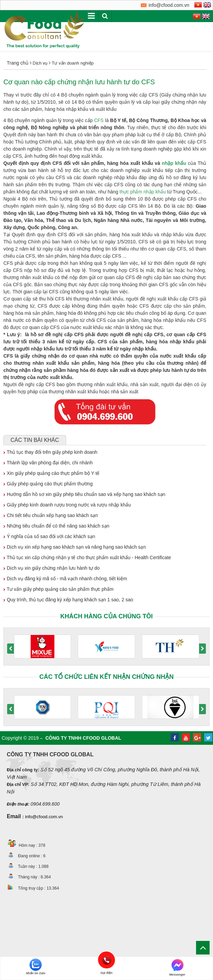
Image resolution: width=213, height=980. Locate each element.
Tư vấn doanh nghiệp (72, 63)
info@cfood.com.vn (44, 817)
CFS (99, 120)
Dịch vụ (40, 63)
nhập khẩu (174, 163)
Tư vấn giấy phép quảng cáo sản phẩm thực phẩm (59, 589)
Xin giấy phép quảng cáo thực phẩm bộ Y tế (51, 473)
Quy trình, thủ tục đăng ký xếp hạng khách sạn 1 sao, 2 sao (68, 600)
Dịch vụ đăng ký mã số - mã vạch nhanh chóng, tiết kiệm (65, 579)
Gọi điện (107, 960)
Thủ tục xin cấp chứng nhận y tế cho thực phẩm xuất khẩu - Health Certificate (87, 557)
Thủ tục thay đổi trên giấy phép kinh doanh (50, 452)
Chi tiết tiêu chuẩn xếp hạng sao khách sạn (51, 515)
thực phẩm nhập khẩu (143, 192)
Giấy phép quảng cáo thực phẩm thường (48, 484)
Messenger (177, 967)
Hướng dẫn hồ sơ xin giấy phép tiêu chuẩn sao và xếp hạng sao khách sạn (84, 494)
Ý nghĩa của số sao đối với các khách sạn (49, 536)
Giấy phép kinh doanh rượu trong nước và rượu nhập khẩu (67, 505)
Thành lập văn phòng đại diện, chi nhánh (48, 463)
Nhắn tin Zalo (36, 967)
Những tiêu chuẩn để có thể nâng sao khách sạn (56, 526)
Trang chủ (18, 63)
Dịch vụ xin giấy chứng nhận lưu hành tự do (52, 568)
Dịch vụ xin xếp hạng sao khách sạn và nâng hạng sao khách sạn (75, 547)
